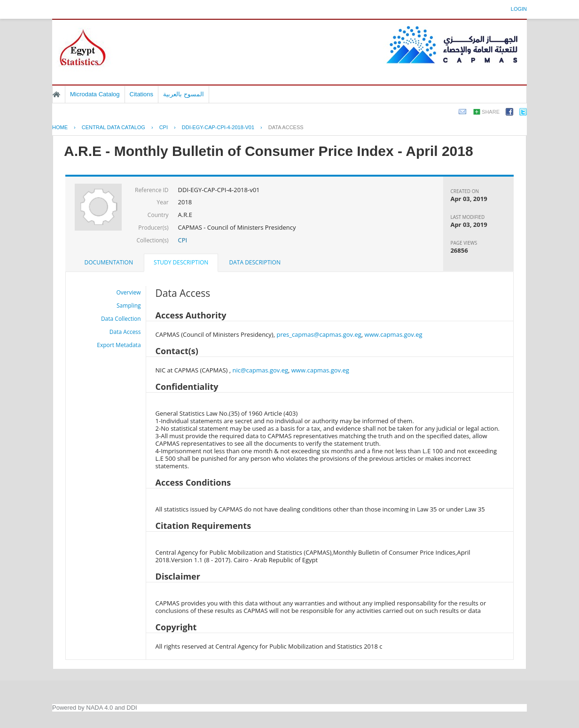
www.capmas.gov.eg (394, 334)
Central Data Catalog (113, 127)
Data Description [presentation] (255, 262)
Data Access (286, 127)
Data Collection (121, 319)
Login (519, 9)
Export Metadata (119, 345)
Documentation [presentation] (109, 262)
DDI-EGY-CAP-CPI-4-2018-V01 (218, 127)
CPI (164, 127)
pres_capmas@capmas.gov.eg (319, 334)
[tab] (109, 263)
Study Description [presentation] (181, 262)
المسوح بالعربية (184, 94)
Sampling (129, 306)
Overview (129, 292)
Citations (142, 94)
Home (56, 94)
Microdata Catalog (95, 94)
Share (491, 112)
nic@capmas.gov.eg (260, 370)
